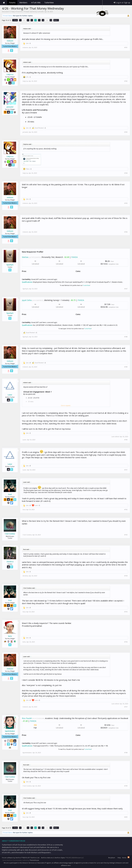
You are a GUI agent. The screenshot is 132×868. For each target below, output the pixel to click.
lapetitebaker (10, 731)
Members (23, 3)
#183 (126, 132)
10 (36, 20)
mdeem (10, 41)
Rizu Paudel (27, 718)
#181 (126, 47)
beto (10, 636)
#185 (126, 203)
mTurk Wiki (36, 3)
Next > (56, 20)
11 (39, 20)
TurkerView (86, 285)
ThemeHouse (34, 860)
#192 (126, 510)
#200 (126, 817)
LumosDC (41, 12)
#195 (126, 612)
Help (119, 858)
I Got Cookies (10, 534)
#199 (126, 786)
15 (51, 20)
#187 (126, 289)
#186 (126, 232)
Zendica (10, 562)
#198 (126, 753)
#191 (126, 470)
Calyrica (10, 74)
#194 (126, 576)
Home (4, 3)
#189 (126, 367)
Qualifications (27, 282)
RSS (129, 857)
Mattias (25, 257)
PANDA (74, 257)
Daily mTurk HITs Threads (20, 12)
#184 (126, 173)
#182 (126, 81)
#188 (126, 337)
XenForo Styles (60, 858)
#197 (126, 707)
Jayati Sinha (27, 300)
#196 (126, 642)
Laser (10, 395)
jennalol (10, 107)
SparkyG (10, 265)
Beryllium (112, 858)
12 (43, 20)
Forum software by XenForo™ (21, 858)
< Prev (15, 20)
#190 (126, 440)
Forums (12, 3)
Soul (10, 494)
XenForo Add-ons (47, 858)
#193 (126, 535)
